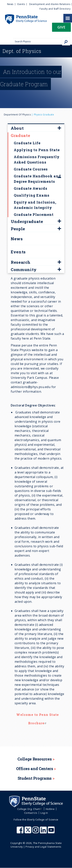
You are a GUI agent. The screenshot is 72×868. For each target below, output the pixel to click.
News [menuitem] (10, 4)
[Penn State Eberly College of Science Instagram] (36, 832)
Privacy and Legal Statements (43, 847)
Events (18, 252)
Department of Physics (17, 115)
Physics (22, 51)
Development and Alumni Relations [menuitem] (50, 4)
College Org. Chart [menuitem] (30, 809)
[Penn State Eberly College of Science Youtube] (52, 832)
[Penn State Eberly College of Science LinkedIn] (44, 832)
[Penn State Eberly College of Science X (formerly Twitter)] (28, 832)
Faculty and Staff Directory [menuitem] (55, 9)
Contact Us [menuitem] (31, 813)
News (17, 239)
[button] (61, 28)
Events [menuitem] (21, 4)
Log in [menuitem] (44, 813)
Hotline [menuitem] (50, 809)
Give (61, 27)
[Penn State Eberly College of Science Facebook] (21, 832)
